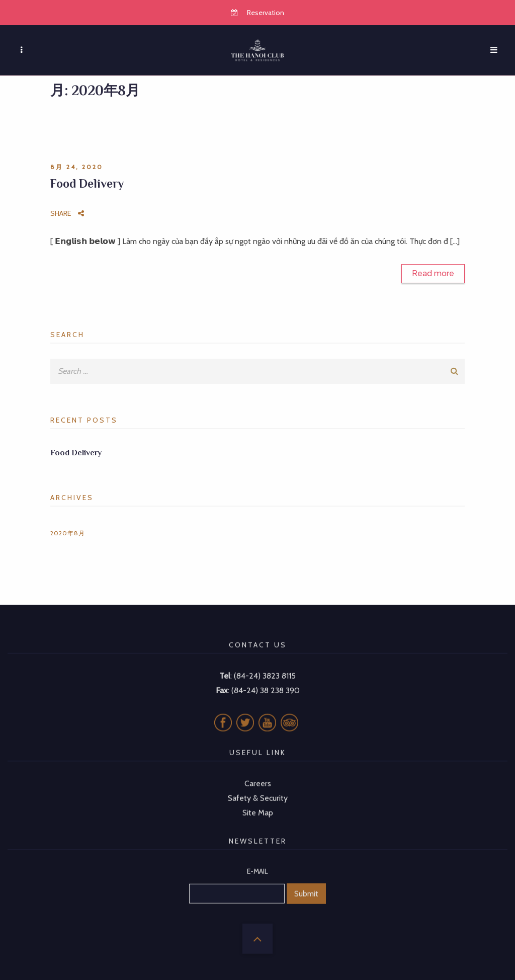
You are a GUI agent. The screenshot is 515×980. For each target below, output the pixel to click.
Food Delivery (87, 183)
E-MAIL (257, 861)
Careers (258, 773)
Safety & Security (258, 788)
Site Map (258, 802)
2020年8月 (68, 533)
